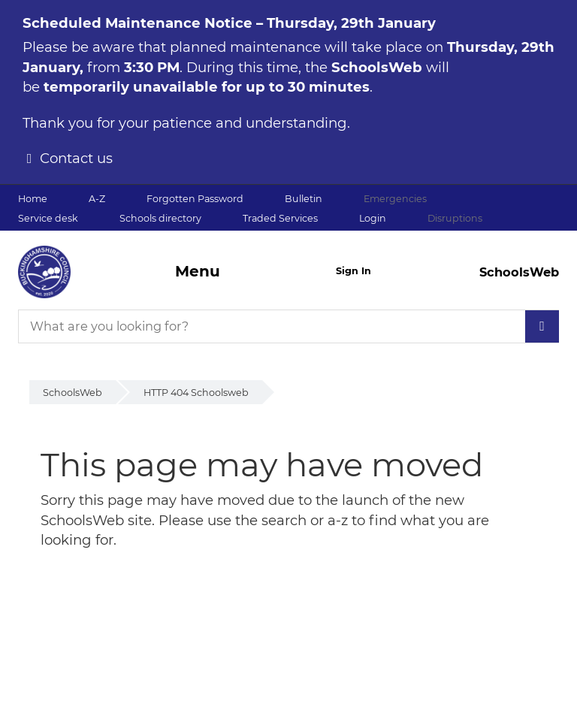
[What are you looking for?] (288, 326)
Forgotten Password (195, 199)
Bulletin (304, 199)
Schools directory (160, 218)
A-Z (97, 199)
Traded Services (280, 218)
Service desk (48, 218)
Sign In (353, 271)
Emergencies (395, 199)
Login (373, 218)
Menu (198, 271)
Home (33, 199)
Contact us (76, 158)
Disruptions (455, 218)
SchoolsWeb (73, 393)
